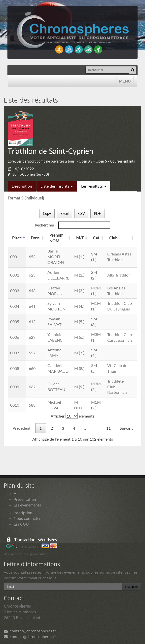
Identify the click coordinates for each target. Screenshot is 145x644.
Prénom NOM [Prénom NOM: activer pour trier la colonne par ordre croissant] (56, 238)
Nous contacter (27, 518)
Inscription (23, 513)
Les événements (27, 505)
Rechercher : (72, 225)
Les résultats (94, 186)
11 (109, 428)
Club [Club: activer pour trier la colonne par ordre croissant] (113, 238)
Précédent (22, 428)
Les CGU (21, 524)
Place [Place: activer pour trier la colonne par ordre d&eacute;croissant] (17, 238)
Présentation (25, 499)
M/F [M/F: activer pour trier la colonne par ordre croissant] (80, 238)
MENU (125, 81)
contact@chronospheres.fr (30, 631)
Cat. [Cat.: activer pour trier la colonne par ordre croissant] (97, 238)
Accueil (20, 493)
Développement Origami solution (25, 554)
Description (22, 186)
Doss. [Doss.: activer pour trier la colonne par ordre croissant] (36, 238)
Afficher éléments (72, 416)
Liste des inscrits (57, 186)
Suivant (126, 428)
